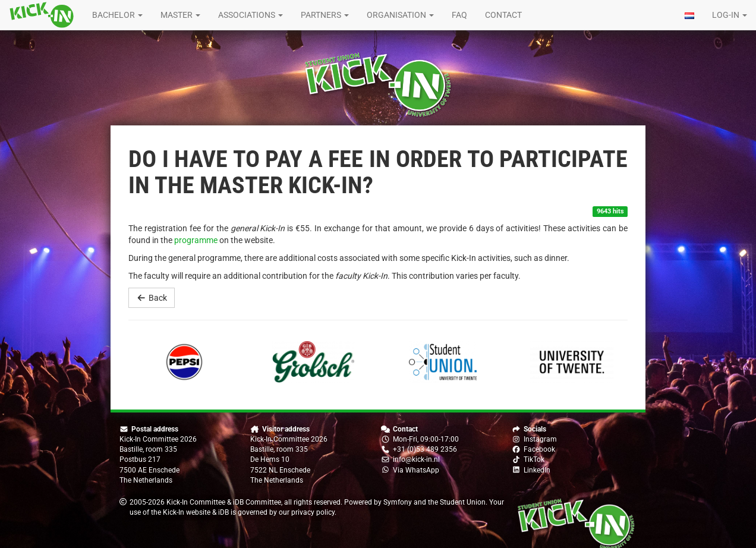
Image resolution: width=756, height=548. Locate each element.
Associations (251, 15)
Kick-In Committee (196, 502)
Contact (503, 15)
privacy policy (313, 512)
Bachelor (117, 15)
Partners (325, 15)
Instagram (540, 439)
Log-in (730, 15)
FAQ (459, 15)
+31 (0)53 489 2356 (425, 449)
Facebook (539, 449)
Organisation (400, 15)
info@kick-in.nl (416, 459)
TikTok (534, 459)
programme (196, 240)
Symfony (398, 502)
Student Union (463, 502)
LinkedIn (537, 470)
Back (152, 298)
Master (180, 15)
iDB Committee (257, 502)
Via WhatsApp (416, 470)
